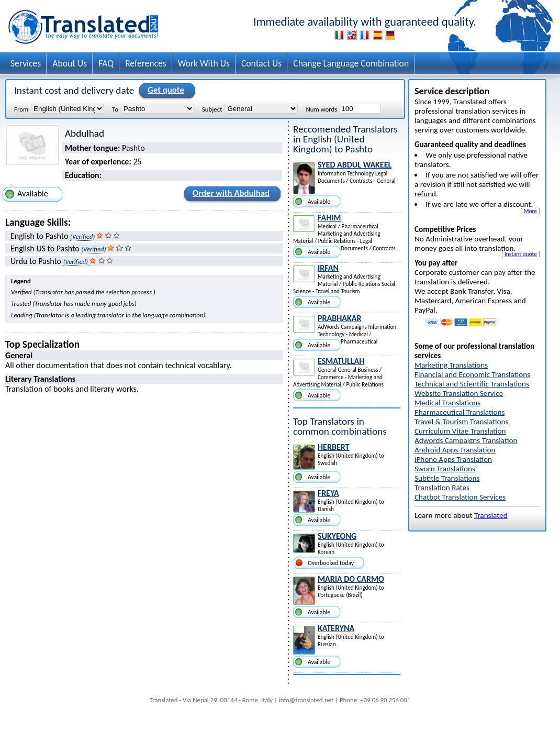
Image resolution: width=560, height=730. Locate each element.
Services (26, 63)
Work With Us (204, 63)
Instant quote (521, 254)
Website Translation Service (459, 393)
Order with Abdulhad (229, 195)
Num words (321, 109)
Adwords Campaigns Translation (466, 440)
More (530, 211)
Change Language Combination (351, 63)
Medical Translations (447, 403)
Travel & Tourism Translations (461, 422)
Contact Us (261, 63)
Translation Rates (442, 488)
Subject (212, 109)
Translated (491, 515)
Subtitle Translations (447, 478)
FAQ (106, 63)
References (146, 63)
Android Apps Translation (455, 450)
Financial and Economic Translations (472, 374)
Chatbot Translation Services (460, 497)
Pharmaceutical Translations (460, 412)
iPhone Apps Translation (453, 459)
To (115, 109)
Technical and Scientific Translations (472, 384)
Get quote (164, 91)
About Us (70, 63)
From (21, 109)
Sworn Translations (445, 469)
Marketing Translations (451, 365)
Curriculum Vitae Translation (460, 431)
